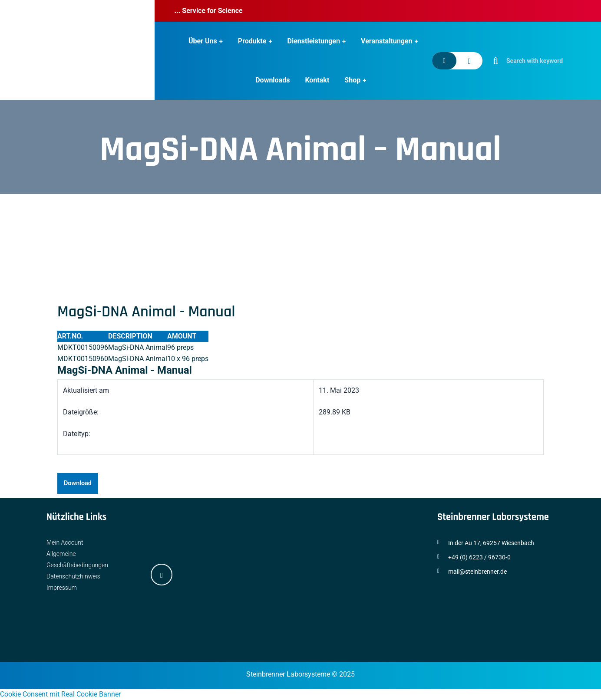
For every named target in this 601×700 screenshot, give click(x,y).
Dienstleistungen (314, 41)
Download (78, 483)
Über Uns (203, 41)
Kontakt (317, 80)
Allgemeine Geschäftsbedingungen (77, 559)
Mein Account (65, 542)
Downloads (272, 80)
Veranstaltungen (386, 41)
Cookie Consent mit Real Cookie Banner (60, 694)
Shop (352, 80)
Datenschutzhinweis (73, 576)
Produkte (252, 41)
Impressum (62, 588)
